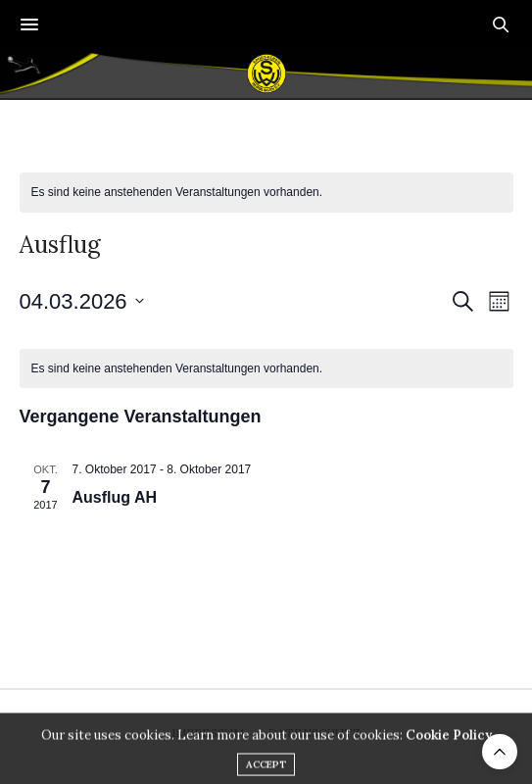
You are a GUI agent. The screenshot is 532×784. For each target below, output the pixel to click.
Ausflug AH (115, 497)
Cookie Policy (449, 751)
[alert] (266, 193)
